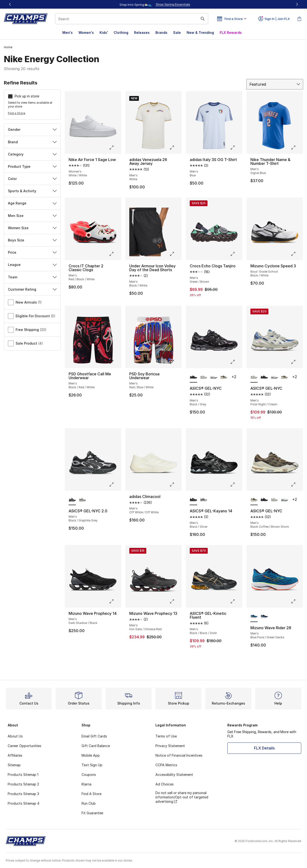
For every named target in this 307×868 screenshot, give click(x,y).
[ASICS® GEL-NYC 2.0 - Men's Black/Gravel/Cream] (82, 500)
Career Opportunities (24, 746)
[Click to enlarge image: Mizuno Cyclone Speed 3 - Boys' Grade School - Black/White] (297, 254)
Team (32, 277)
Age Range (32, 203)
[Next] (297, 4)
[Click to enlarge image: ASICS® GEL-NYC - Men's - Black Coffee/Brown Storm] (297, 485)
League (32, 265)
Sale (177, 33)
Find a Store (17, 113)
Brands (161, 33)
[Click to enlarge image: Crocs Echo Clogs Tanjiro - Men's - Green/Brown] (236, 254)
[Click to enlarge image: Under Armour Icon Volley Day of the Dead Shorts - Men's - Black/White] (175, 254)
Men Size (32, 216)
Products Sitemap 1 (23, 775)
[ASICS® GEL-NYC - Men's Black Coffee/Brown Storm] (224, 377)
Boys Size (32, 240)
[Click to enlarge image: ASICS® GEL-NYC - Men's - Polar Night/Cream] (297, 362)
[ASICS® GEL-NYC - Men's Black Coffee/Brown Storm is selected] (254, 500)
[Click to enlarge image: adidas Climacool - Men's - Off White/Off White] (175, 485)
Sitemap (14, 765)
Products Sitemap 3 (23, 794)
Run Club (89, 803)
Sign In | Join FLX (274, 19)
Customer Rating (32, 289)
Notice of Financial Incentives (179, 755)
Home (8, 47)
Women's (86, 33)
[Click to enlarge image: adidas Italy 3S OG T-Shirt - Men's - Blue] (236, 148)
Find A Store (92, 794)
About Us (15, 736)
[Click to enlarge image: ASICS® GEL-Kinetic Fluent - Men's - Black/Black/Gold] (236, 601)
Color (32, 179)
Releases (142, 33)
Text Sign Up (92, 765)
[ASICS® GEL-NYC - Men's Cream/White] (214, 377)
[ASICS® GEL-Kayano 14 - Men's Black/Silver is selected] (193, 500)
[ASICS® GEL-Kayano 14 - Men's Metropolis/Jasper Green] (204, 500)
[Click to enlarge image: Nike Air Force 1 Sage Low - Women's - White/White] (115, 148)
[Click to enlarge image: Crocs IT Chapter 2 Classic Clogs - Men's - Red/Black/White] (115, 254)
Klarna (86, 784)
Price (32, 252)
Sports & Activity (32, 191)
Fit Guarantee (92, 813)
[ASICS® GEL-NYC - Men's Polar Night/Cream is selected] (254, 377)
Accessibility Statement (174, 775)
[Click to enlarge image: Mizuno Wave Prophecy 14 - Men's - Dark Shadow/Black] (115, 601)
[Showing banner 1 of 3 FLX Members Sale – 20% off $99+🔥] (153, 4)
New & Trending (200, 33)
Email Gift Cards (94, 736)
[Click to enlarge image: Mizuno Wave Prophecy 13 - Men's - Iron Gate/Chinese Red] (175, 601)
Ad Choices (165, 784)
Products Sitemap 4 (24, 803)
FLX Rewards (231, 33)
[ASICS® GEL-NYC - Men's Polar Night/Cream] (204, 377)
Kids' (104, 33)
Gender (32, 129)
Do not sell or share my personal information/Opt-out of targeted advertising (182, 797)
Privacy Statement (170, 746)
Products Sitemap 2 (23, 784)
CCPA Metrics (166, 765)
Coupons (89, 775)
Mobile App (91, 755)
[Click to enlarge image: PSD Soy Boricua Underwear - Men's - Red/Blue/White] (175, 362)
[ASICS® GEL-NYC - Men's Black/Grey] (264, 377)
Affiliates (15, 755)
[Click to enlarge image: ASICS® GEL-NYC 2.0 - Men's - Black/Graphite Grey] (115, 485)
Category (32, 154)
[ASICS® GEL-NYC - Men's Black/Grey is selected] (193, 377)
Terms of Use (166, 736)
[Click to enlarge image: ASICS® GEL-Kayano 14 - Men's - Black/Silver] (236, 485)
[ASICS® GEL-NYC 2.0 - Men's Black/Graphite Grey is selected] (72, 500)
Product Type (32, 166)
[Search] (132, 19)
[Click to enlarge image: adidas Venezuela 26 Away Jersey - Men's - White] (175, 148)
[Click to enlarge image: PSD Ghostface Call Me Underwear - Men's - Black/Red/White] (115, 362)
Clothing (121, 33)
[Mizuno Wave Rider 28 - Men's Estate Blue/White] (264, 617)
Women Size (32, 228)
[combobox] (132, 19)
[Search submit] (203, 19)
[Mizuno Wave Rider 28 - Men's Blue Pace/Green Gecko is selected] (254, 617)
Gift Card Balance (96, 746)
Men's (68, 33)
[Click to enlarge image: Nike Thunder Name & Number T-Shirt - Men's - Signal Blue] (297, 148)
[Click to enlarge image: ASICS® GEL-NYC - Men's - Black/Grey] (236, 362)
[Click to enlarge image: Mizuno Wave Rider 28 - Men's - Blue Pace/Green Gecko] (297, 601)
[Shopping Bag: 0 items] (299, 19)
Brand (32, 142)
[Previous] (10, 4)
